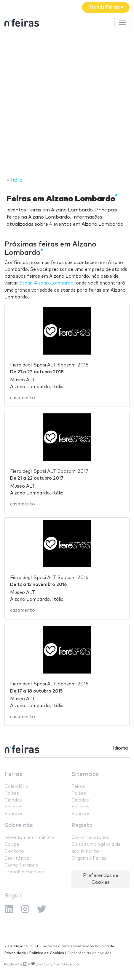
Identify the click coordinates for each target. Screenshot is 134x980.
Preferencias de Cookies (101, 879)
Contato (14, 851)
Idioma (120, 748)
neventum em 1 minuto (29, 838)
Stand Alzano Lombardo (46, 283)
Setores (13, 807)
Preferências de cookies (89, 953)
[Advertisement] (67, 104)
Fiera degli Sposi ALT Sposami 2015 (49, 684)
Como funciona (21, 865)
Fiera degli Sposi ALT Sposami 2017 (49, 471)
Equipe (12, 844)
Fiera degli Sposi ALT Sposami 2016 (49, 578)
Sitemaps (85, 774)
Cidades (13, 800)
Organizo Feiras (89, 858)
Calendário (16, 787)
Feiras (13, 774)
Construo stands (90, 838)
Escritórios (17, 858)
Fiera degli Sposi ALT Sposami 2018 (49, 365)
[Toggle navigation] (122, 23)
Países (12, 793)
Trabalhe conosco (24, 872)
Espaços (14, 814)
